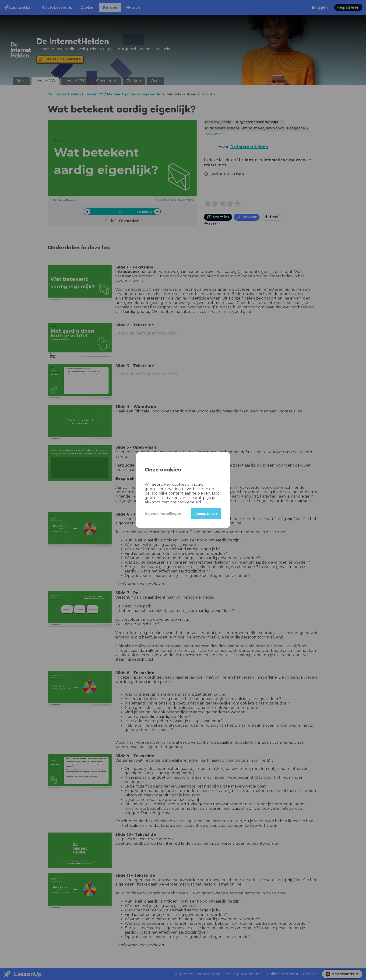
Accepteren (206, 514)
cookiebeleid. (190, 502)
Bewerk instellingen (163, 514)
